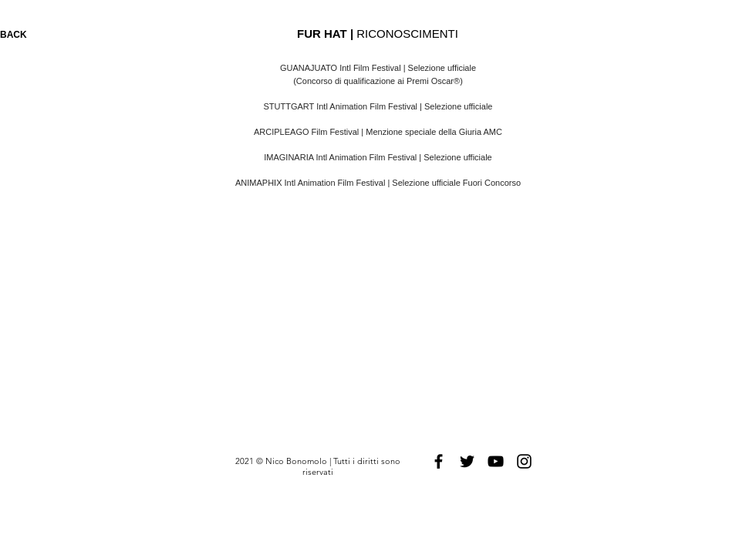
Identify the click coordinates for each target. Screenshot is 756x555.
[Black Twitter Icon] (467, 461)
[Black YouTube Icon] (496, 461)
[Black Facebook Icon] (439, 461)
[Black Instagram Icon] (524, 461)
